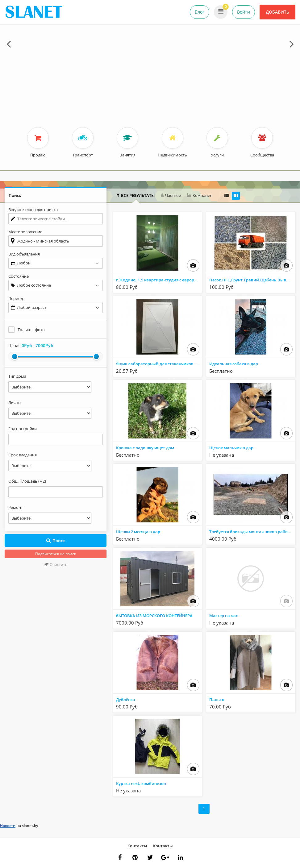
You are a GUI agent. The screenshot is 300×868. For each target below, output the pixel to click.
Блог (200, 12)
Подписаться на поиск (56, 554)
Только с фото (31, 330)
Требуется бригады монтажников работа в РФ (252, 532)
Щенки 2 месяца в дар (138, 532)
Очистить (55, 565)
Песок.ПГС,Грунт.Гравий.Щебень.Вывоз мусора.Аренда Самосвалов (252, 280)
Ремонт (16, 507)
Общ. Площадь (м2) (27, 481)
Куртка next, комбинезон (141, 783)
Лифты (15, 402)
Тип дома (17, 376)
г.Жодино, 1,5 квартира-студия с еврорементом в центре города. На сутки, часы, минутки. (159, 280)
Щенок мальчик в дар (231, 448)
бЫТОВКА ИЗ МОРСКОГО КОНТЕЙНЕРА (154, 616)
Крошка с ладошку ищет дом (145, 448)
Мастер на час (223, 616)
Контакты (137, 846)
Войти (244, 12)
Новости (8, 826)
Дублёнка (126, 700)
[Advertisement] (150, 81)
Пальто (217, 700)
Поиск (55, 541)
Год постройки (23, 429)
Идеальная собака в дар (234, 364)
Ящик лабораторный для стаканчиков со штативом (159, 364)
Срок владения (23, 455)
